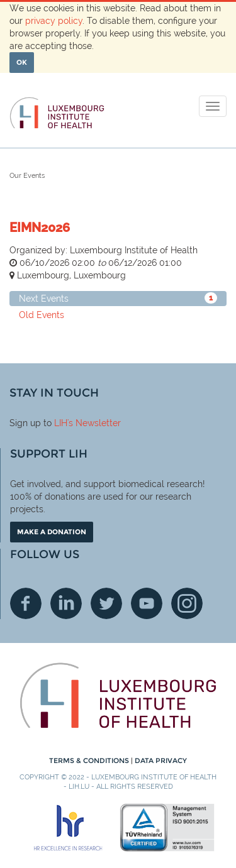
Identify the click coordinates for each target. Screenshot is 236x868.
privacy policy (54, 21)
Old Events (42, 315)
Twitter (106, 603)
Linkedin (66, 603)
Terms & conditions (90, 761)
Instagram (187, 603)
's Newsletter (94, 423)
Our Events (27, 176)
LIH (61, 423)
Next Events (118, 298)
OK (22, 62)
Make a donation (52, 532)
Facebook (26, 603)
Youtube (147, 603)
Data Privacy (161, 761)
